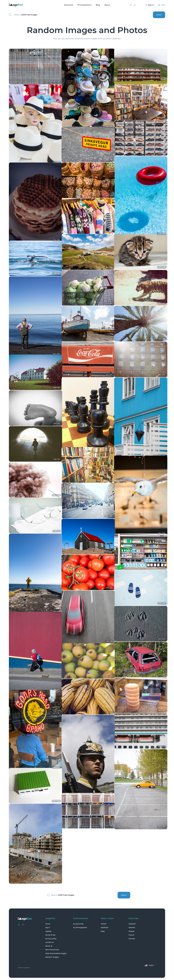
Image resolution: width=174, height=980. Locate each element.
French (131, 935)
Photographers (84, 5)
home (48, 924)
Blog (98, 5)
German (132, 939)
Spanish (132, 927)
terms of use (50, 935)
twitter (104, 924)
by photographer (80, 927)
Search (159, 15)
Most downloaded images (56, 953)
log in (48, 927)
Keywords (69, 5)
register (49, 931)
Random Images (52, 957)
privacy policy (51, 939)
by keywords (78, 924)
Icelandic (132, 924)
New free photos (52, 950)
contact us (50, 942)
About (107, 5)
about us (49, 946)
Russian (132, 931)
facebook (105, 927)
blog (103, 931)
